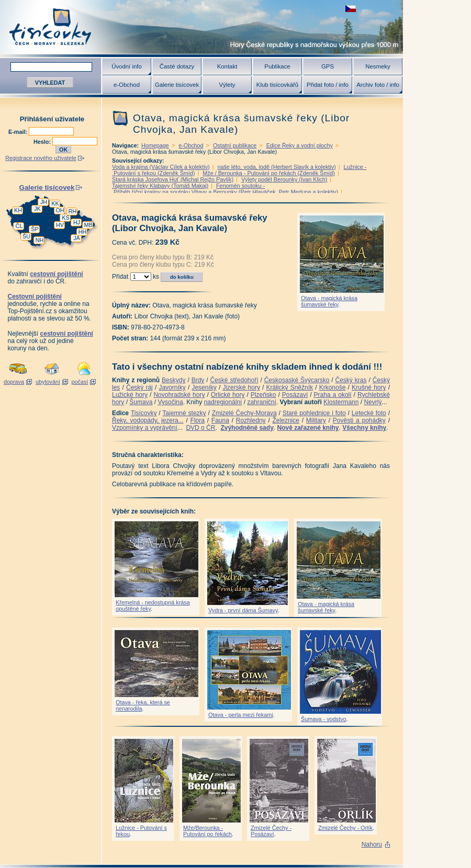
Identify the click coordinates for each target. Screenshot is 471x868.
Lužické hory (130, 395)
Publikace (277, 66)
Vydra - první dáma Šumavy (243, 610)
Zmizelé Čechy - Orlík (345, 828)
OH (60, 210)
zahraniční (261, 402)
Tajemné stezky (184, 413)
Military (316, 420)
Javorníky (172, 387)
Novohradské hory (179, 395)
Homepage (155, 145)
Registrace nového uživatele (41, 158)
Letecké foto (369, 413)
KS (65, 218)
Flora (198, 420)
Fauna (220, 420)
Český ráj (139, 387)
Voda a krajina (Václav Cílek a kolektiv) (161, 167)
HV (60, 225)
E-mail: (19, 132)
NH (40, 240)
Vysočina (170, 402)
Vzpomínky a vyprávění (145, 428)
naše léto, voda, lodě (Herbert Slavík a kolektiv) (276, 167)
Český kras (351, 380)
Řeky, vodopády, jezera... (148, 420)
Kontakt (227, 66)
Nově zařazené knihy (308, 428)
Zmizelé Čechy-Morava (244, 413)
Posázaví (295, 395)
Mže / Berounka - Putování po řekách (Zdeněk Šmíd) (269, 173)
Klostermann (341, 402)
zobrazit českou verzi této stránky (351, 9)
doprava (14, 382)
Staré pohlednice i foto (314, 413)
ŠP (35, 229)
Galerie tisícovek (177, 85)
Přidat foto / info (328, 85)
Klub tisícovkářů (277, 85)
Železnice (286, 420)
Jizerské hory (241, 387)
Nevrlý (373, 402)
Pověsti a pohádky (359, 420)
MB (88, 225)
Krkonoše (333, 387)
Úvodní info (127, 66)
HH (83, 232)
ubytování (48, 382)
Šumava (141, 402)
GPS (328, 66)
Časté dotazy (177, 66)
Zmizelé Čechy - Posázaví (271, 831)
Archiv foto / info (378, 85)
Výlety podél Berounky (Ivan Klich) (284, 179)
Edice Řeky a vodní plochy (300, 145)
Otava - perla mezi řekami (241, 715)
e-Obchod (127, 85)
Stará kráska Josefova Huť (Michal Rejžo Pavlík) (173, 179)
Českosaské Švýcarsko (297, 380)
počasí (80, 382)
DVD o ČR (200, 428)
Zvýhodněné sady (247, 428)
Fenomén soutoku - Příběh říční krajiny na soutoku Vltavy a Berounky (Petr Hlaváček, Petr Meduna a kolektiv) (225, 189)
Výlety (227, 85)
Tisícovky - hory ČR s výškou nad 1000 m (201, 27)
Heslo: (43, 142)
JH (44, 202)
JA (77, 238)
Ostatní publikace (235, 145)
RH (73, 211)
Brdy (198, 380)
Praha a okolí (333, 395)
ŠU (26, 236)
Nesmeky (378, 66)
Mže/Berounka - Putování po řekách (208, 831)
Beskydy (173, 380)
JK (37, 209)
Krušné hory (369, 387)
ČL (19, 226)
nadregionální (223, 402)
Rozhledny (251, 420)
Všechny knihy (364, 428)
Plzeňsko (263, 395)
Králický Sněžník (290, 387)
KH (18, 210)
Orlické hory (228, 395)
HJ (77, 222)
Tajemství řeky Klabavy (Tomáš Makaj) (160, 186)
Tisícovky (144, 413)
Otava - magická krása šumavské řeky (329, 301)
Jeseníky (204, 387)
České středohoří (234, 380)
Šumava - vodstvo (323, 719)
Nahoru (372, 844)
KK (55, 203)
